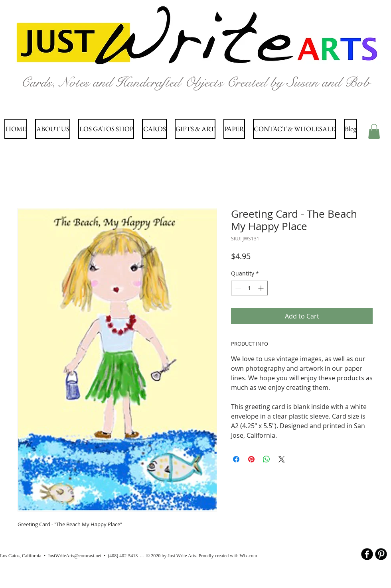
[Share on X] (282, 459)
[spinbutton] (249, 288)
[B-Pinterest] (381, 554)
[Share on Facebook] (236, 459)
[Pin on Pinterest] (251, 459)
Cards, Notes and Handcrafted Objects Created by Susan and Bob (195, 82)
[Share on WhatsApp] (267, 459)
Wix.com (248, 556)
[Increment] (262, 288)
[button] (374, 131)
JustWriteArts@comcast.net (75, 556)
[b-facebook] (367, 554)
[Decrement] (237, 288)
